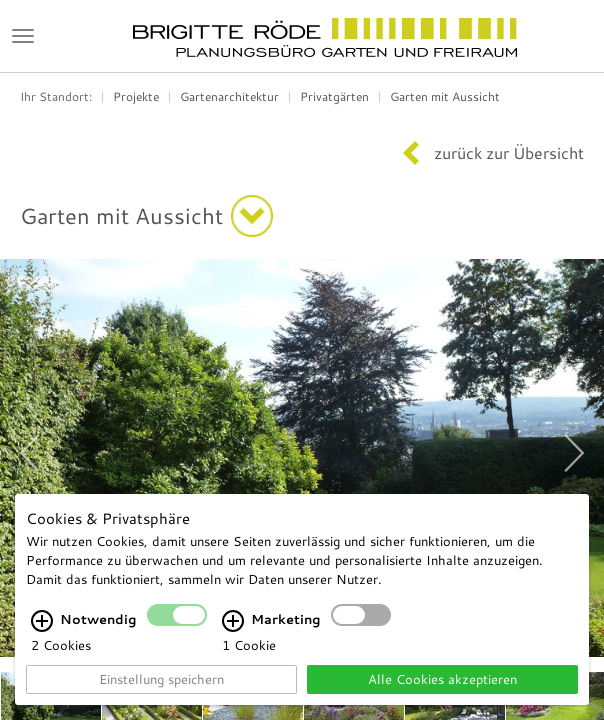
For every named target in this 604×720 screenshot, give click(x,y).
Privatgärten (334, 96)
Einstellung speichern (161, 679)
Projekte (136, 96)
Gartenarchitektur (229, 96)
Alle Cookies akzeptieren (442, 679)
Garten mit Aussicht (445, 96)
